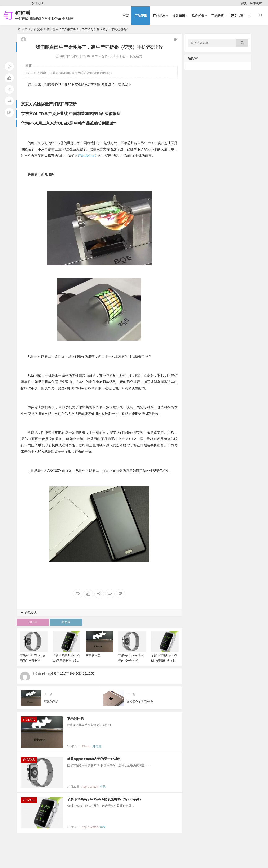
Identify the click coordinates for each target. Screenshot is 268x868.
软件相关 (198, 16)
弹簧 (244, 3)
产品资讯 (141, 16)
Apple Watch (90, 787)
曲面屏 (66, 622)
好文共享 (237, 16)
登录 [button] (10, 3)
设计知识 (179, 16)
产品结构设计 (88, 156)
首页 (24, 29)
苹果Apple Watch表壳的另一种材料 (94, 759)
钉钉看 (23, 13)
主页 (125, 16)
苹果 (103, 787)
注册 (23, 3)
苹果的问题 (93, 655)
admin (46, 673)
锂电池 (97, 746)
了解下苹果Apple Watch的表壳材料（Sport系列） (66, 661)
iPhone (86, 746)
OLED (33, 622)
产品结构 (159, 16)
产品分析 (218, 16)
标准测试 (256, 3)
